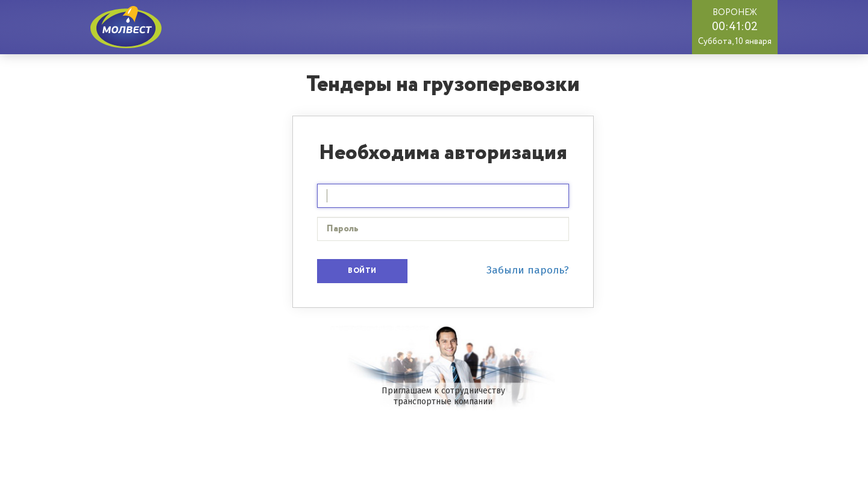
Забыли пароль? (528, 270)
